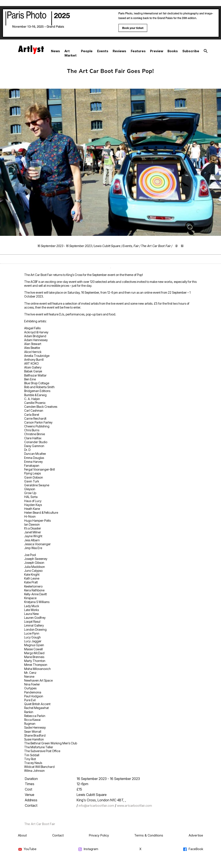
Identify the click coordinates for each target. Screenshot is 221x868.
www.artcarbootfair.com (134, 806)
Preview (157, 51)
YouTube (27, 849)
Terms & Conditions (149, 835)
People (87, 51)
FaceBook (193, 849)
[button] (206, 51)
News (55, 51)
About (22, 835)
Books (173, 51)
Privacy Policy (99, 835)
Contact (58, 835)
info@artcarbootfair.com (96, 806)
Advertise (196, 835)
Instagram (88, 849)
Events (103, 51)
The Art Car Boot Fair (156, 246)
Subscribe (191, 51)
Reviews (119, 51)
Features (138, 51)
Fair (136, 246)
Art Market (71, 53)
